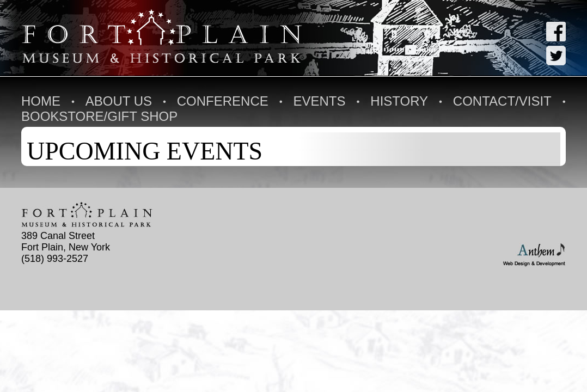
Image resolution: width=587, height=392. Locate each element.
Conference (223, 101)
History (399, 101)
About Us (119, 101)
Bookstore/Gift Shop (99, 116)
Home (41, 101)
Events (320, 101)
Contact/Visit (502, 101)
